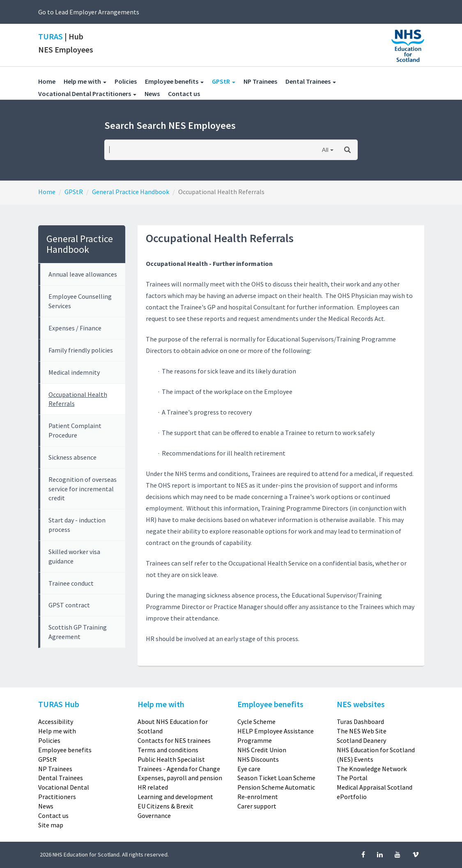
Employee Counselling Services (80, 301)
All (325, 150)
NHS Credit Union (262, 750)
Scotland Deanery (361, 740)
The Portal (352, 778)
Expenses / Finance (75, 328)
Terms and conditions (168, 750)
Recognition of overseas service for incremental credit (83, 489)
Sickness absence (72, 457)
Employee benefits (65, 750)
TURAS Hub (59, 704)
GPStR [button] (228, 81)
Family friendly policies (81, 350)
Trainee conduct (71, 583)
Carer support (257, 806)
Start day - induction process (77, 525)
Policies (130, 81)
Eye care (249, 769)
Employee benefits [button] (174, 81)
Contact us (188, 93)
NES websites (361, 704)
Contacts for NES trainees (174, 740)
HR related (153, 787)
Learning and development (175, 797)
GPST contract (69, 605)
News (156, 93)
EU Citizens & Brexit (165, 806)
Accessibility (56, 721)
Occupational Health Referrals (78, 399)
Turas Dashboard (360, 721)
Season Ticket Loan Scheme (276, 778)
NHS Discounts (258, 759)
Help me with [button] (85, 81)
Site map (51, 825)
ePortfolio (352, 797)
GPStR (74, 192)
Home (47, 81)
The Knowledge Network (372, 769)
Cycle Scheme (256, 721)
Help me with (57, 731)
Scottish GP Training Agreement (78, 632)
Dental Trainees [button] (311, 81)
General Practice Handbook (131, 192)
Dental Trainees (61, 778)
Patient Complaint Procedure (75, 430)
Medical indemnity (74, 372)
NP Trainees (264, 81)
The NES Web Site (362, 731)
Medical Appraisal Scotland (375, 787)
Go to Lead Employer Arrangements (89, 12)
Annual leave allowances (83, 274)
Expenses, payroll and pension (180, 778)
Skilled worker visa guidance (74, 556)
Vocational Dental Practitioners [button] (87, 94)
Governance (154, 815)
